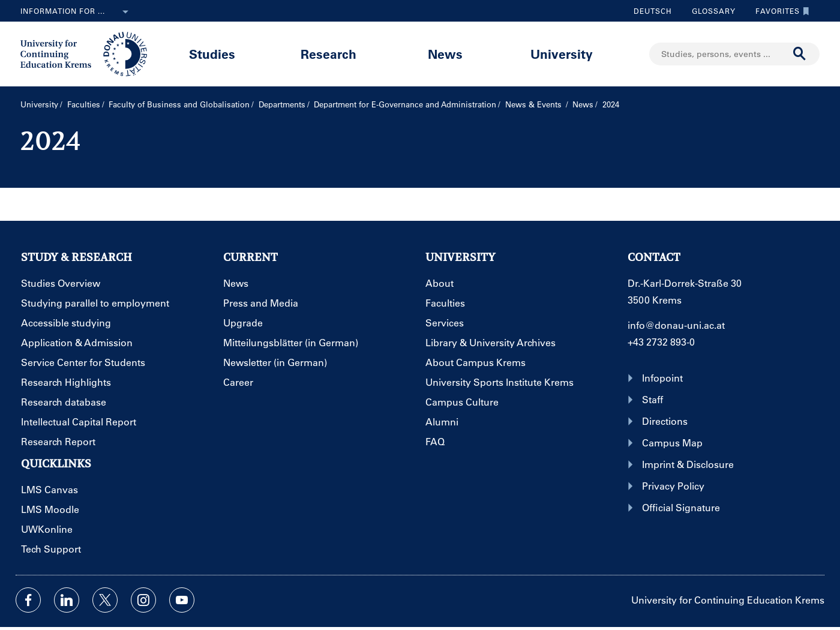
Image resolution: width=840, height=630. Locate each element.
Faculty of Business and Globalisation (179, 104)
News (445, 54)
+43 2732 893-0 (661, 342)
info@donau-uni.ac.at (676, 325)
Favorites (779, 11)
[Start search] (800, 54)
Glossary (709, 11)
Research (328, 54)
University (562, 54)
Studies (212, 54)
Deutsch (653, 11)
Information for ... (77, 12)
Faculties (84, 104)
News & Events (535, 104)
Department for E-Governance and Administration (405, 104)
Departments (282, 104)
